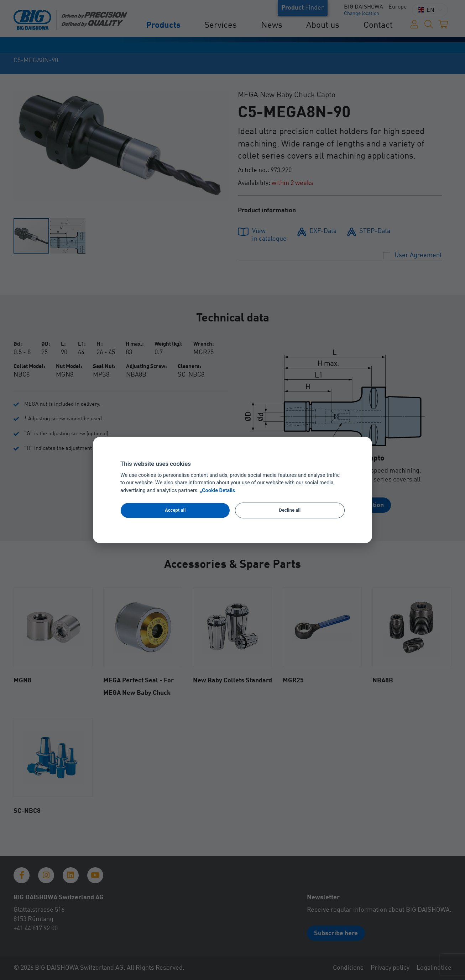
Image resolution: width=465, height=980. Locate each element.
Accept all (175, 510)
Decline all (290, 510)
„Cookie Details (218, 491)
